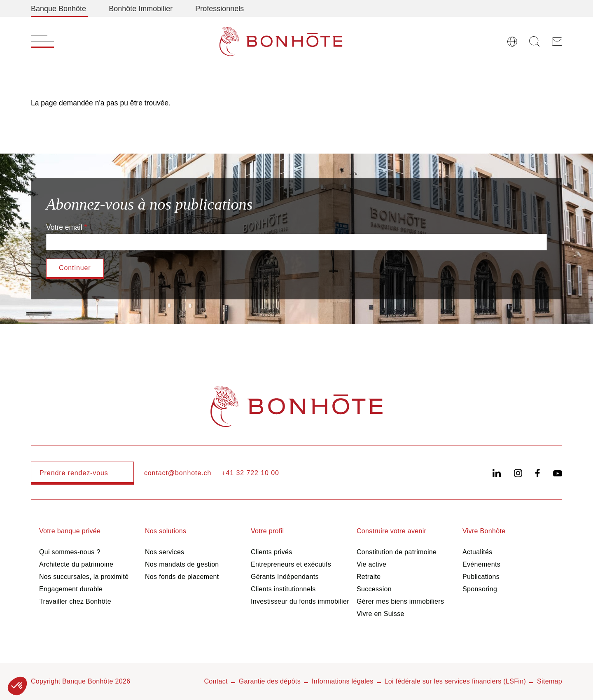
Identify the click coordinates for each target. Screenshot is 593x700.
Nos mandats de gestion (182, 564)
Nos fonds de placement (182, 577)
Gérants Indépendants (285, 577)
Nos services (165, 552)
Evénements (481, 564)
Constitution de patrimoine (397, 552)
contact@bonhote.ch (178, 473)
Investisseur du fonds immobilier (300, 601)
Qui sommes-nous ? (70, 552)
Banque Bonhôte (58, 9)
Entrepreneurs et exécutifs (291, 564)
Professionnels (219, 9)
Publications (481, 577)
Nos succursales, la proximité (84, 577)
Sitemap (550, 681)
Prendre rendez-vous (74, 473)
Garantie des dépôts (270, 681)
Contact (216, 681)
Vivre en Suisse (381, 614)
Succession (374, 589)
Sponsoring (480, 589)
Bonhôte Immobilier (141, 9)
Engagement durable (71, 589)
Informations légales (343, 681)
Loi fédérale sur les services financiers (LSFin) (455, 681)
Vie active (371, 564)
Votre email (64, 227)
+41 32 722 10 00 (250, 473)
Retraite (369, 577)
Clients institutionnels (283, 589)
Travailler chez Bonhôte (75, 601)
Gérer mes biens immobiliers (400, 601)
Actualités (477, 552)
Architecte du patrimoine (76, 564)
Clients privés (272, 552)
